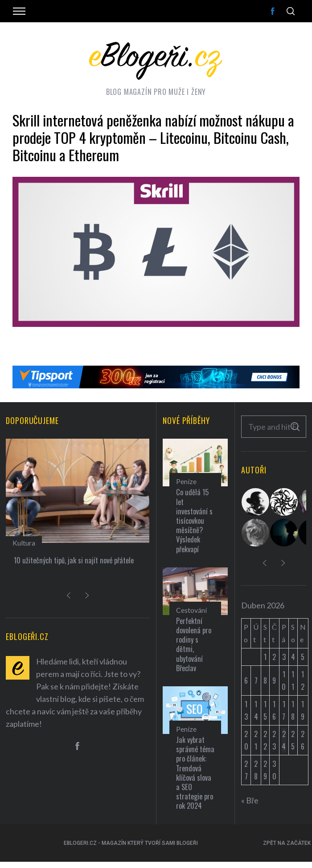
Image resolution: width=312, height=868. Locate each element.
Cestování (191, 610)
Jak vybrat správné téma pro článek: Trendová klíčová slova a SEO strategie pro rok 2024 (195, 773)
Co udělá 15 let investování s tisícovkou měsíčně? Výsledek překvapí (194, 520)
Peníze (186, 481)
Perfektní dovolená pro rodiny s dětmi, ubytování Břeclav (194, 644)
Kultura (24, 543)
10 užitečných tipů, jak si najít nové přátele (74, 560)
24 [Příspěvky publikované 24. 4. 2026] (284, 740)
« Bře (250, 800)
